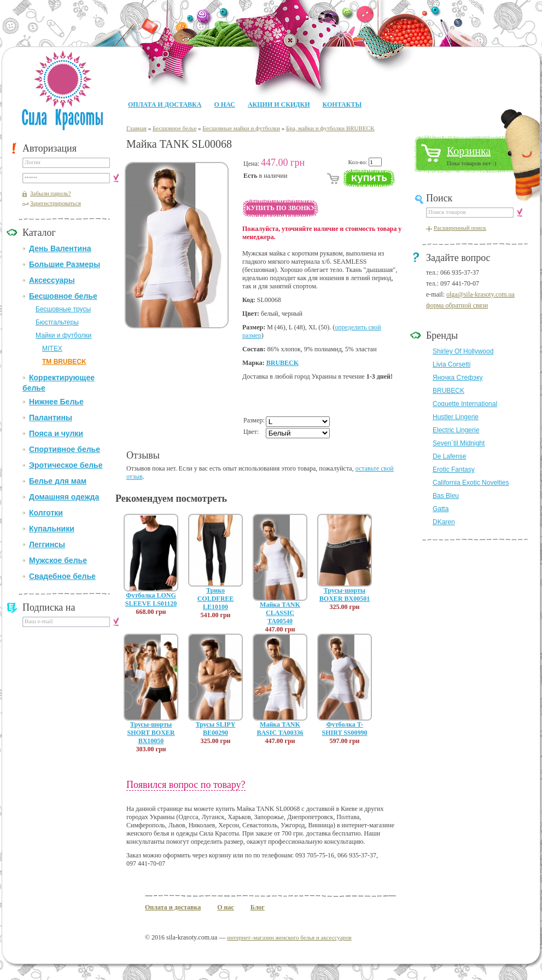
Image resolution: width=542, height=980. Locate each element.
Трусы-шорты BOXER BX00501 (345, 595)
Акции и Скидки (279, 105)
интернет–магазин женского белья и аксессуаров (289, 937)
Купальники (52, 529)
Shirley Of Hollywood (463, 351)
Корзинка (469, 151)
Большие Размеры (65, 264)
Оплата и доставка (165, 105)
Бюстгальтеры (57, 322)
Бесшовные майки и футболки (241, 128)
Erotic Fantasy (454, 469)
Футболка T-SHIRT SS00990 (344, 729)
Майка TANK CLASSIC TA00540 (280, 613)
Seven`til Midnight (459, 443)
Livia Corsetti (451, 364)
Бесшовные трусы (63, 309)
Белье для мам (58, 481)
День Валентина (60, 248)
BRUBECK (282, 363)
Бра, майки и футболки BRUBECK (330, 128)
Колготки (46, 513)
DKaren (444, 522)
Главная (136, 128)
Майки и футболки (63, 335)
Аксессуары (52, 280)
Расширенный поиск (460, 228)
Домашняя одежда (64, 497)
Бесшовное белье (63, 296)
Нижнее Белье (56, 402)
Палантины (51, 417)
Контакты (342, 105)
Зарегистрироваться (56, 203)
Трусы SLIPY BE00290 (216, 729)
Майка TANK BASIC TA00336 (280, 729)
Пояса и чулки (56, 433)
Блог (258, 907)
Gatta (441, 509)
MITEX (52, 349)
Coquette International (465, 404)
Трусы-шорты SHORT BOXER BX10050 (151, 733)
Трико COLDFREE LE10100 (216, 599)
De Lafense (449, 456)
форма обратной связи (457, 305)
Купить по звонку (281, 208)
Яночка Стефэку (458, 378)
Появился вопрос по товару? (186, 785)
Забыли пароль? (51, 193)
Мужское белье (58, 560)
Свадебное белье (62, 576)
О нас (224, 105)
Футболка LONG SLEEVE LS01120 (151, 599)
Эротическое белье (66, 465)
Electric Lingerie (456, 430)
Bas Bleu (446, 496)
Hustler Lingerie (456, 417)
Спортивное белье (65, 449)
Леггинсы (47, 544)
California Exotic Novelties (471, 483)
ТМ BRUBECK (64, 362)
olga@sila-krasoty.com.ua (480, 294)
